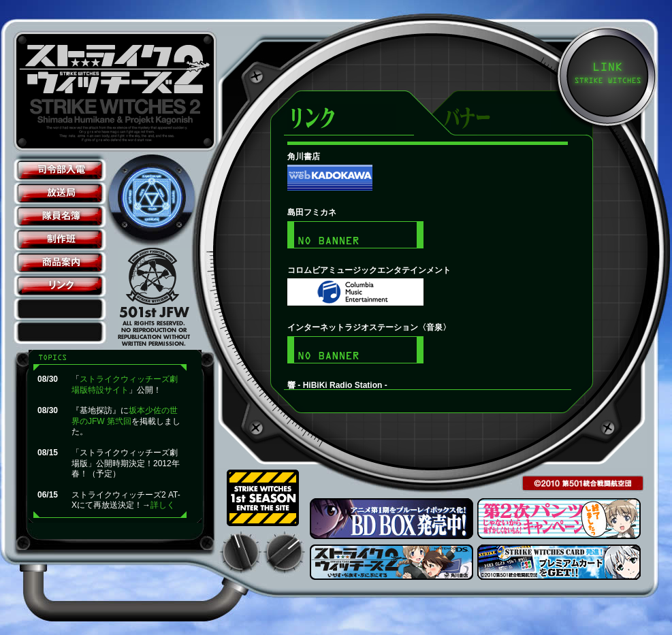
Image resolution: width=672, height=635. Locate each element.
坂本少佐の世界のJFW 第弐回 (125, 416)
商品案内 (60, 263)
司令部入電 (60, 170)
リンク (60, 286)
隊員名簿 (60, 216)
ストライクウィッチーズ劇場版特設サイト (125, 385)
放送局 (60, 193)
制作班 (60, 240)
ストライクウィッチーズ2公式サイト (117, 91)
